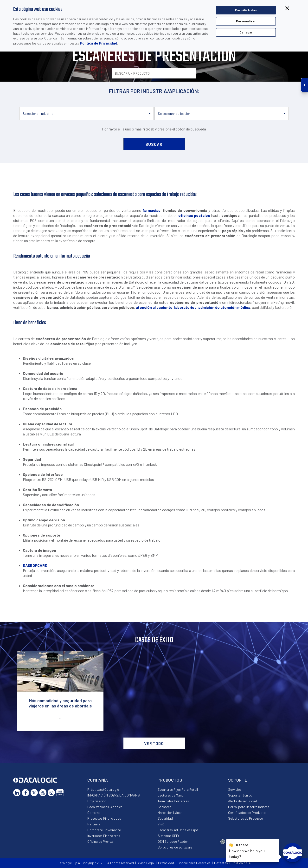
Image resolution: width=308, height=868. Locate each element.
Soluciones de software (175, 847)
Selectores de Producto (246, 818)
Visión (162, 824)
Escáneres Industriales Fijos (178, 830)
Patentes (221, 863)
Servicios (235, 789)
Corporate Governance (104, 830)
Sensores (164, 807)
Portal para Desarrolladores (249, 807)
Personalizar (246, 21)
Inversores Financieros (104, 836)
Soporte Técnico (240, 795)
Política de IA (241, 863)
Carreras (94, 813)
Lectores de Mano (171, 795)
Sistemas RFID (168, 836)
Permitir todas (246, 10)
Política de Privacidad (99, 43)
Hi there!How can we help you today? (247, 850)
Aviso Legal (146, 863)
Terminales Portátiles (173, 801)
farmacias (151, 210)
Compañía (98, 780)
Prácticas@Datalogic (103, 789)
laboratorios (185, 307)
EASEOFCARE (35, 565)
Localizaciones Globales (105, 807)
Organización (97, 801)
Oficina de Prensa (100, 841)
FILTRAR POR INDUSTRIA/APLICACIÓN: (154, 91)
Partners (94, 824)
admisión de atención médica (224, 307)
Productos (170, 780)
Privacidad (166, 863)
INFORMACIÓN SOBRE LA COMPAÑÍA (114, 795)
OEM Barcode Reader (173, 841)
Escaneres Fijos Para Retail (178, 789)
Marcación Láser (170, 813)
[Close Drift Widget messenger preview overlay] (223, 842)
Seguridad (165, 818)
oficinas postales (194, 215)
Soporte (238, 780)
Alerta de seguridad (243, 801)
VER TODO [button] (154, 743)
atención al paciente (154, 307)
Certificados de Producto (247, 813)
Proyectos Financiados (104, 818)
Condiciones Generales (194, 863)
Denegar (246, 32)
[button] (87, 114)
